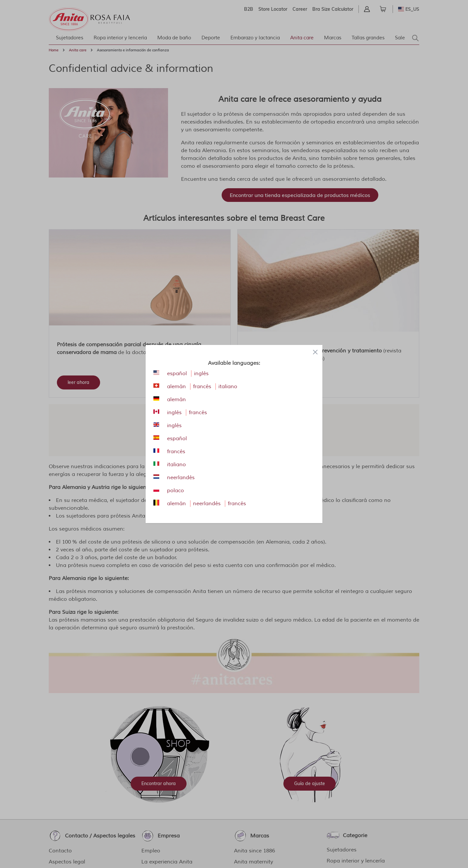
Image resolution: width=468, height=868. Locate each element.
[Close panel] (315, 352)
